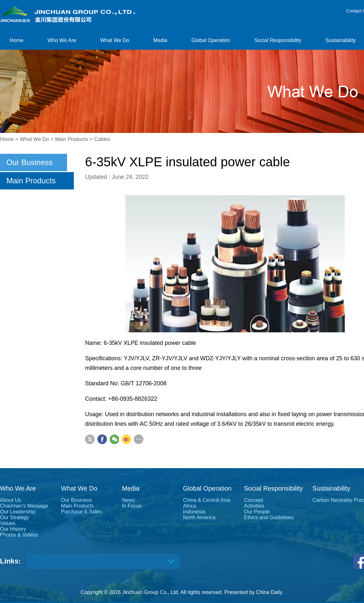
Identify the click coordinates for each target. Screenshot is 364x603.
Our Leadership (18, 512)
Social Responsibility (278, 40)
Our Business (30, 162)
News (128, 500)
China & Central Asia (207, 500)
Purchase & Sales (81, 512)
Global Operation (211, 40)
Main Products (72, 139)
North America (199, 517)
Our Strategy (15, 517)
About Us (11, 500)
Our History (13, 529)
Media (160, 40)
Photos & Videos (19, 535)
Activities (254, 506)
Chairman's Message (24, 506)
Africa (190, 506)
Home (17, 40)
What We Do (115, 40)
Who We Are (62, 40)
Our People (257, 512)
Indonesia (194, 512)
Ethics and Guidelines (269, 517)
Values (8, 523)
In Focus (132, 506)
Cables (102, 139)
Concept (254, 500)
